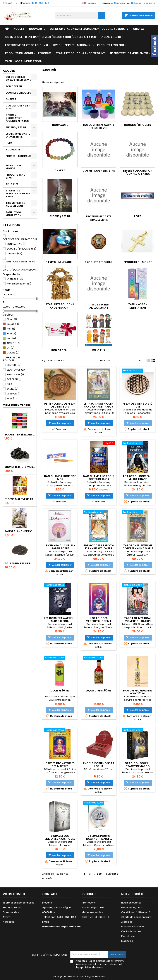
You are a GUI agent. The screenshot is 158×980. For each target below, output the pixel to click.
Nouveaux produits (93, 907)
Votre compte (14, 894)
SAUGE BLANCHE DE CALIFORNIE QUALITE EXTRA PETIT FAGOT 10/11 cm (20, 531)
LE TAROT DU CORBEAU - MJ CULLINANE (138, 478)
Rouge (13, 324)
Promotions (89, 903)
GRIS (11, 384)
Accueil (19, 29)
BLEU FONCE (16, 370)
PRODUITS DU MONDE (19, 53)
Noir (11, 329)
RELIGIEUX (44, 53)
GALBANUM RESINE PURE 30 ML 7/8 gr (20, 563)
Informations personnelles (19, 903)
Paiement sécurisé (133, 927)
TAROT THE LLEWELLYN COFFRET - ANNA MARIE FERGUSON (138, 548)
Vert (11, 338)
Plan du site (128, 936)
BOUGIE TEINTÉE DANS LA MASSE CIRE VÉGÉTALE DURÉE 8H (20, 435)
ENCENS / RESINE (111, 37)
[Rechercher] (80, 16)
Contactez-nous (131, 931)
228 (99, 874)
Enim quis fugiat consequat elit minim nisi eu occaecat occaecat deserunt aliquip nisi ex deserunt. (99, 964)
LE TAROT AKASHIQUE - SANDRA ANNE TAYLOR (99, 405)
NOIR (12, 398)
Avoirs (6, 917)
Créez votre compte (143, 3)
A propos (127, 922)
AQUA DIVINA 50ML (99, 691)
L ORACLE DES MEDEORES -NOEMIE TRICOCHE (99, 621)
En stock (16, 279)
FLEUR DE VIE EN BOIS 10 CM (138, 405)
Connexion (120, 3)
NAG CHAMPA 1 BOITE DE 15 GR (60, 478)
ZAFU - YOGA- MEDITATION (23, 61)
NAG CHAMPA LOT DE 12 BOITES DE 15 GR (99, 478)
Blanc (12, 319)
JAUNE (13, 389)
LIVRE (56, 45)
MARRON (14, 394)
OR (11, 348)
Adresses (8, 922)
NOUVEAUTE (37, 29)
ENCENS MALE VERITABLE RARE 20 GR (20, 499)
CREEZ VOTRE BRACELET (96, 917)
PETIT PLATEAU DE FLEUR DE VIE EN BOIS (60, 405)
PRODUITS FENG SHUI (111, 45)
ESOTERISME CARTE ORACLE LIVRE (27, 45)
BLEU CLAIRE (15, 375)
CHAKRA (139, 29)
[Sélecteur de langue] (91, 3)
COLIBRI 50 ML (60, 691)
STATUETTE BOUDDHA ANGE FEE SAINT (80, 53)
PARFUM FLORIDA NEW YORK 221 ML (138, 692)
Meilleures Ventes (17, 405)
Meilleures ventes (92, 912)
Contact (7, 3)
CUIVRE (13, 353)
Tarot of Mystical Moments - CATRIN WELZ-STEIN (138, 621)
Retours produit (12, 907)
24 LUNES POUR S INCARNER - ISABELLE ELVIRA (99, 839)
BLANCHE (14, 365)
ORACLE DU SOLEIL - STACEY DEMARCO (138, 765)
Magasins (127, 941)
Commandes (11, 912)
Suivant (113, 874)
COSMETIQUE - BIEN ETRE (21, 37)
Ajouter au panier (60, 423)
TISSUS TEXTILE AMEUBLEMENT (129, 53)
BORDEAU (14, 379)
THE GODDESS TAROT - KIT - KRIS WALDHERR (99, 547)
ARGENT (13, 343)
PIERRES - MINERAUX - (78, 45)
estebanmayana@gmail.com (61, 927)
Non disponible (19, 284)
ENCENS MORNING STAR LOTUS (99, 765)
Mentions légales (132, 907)
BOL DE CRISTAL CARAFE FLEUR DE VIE (73, 29)
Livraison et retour (132, 903)
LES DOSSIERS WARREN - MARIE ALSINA (60, 620)
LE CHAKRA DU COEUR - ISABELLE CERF (60, 547)
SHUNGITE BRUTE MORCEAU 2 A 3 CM (20, 467)
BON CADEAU (14, 86)
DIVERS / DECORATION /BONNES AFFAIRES (69, 37)
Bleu (11, 334)
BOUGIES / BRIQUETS (115, 29)
